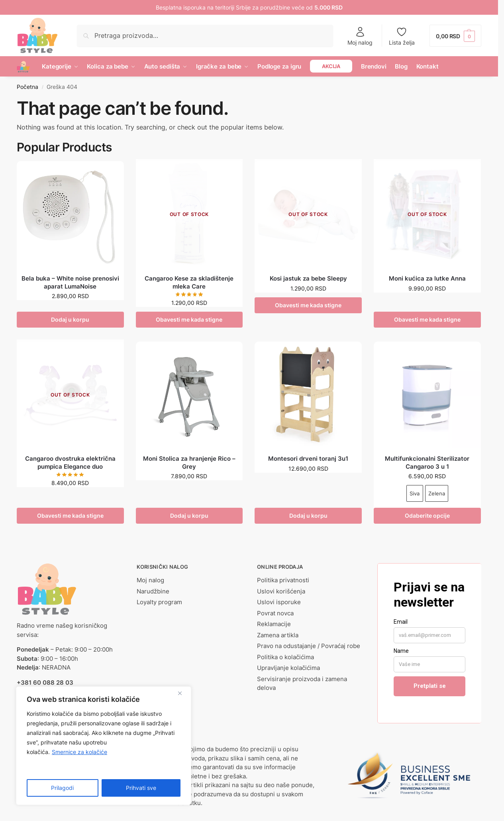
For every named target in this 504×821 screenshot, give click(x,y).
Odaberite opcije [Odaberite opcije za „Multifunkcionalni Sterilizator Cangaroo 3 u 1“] (427, 516)
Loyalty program (159, 602)
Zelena (437, 493)
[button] (455, 36)
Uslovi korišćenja (281, 591)
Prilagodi (62, 788)
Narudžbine (153, 591)
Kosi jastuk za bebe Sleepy (308, 278)
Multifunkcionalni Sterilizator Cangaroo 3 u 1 (427, 463)
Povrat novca (275, 613)
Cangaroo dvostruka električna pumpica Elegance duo (70, 463)
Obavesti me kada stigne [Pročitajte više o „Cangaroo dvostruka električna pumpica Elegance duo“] (70, 516)
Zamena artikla (278, 635)
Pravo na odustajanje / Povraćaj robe (309, 646)
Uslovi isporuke (279, 602)
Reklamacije (274, 624)
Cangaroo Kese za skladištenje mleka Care (189, 282)
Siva (415, 493)
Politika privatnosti (283, 580)
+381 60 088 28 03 (45, 683)
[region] (104, 746)
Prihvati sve (141, 788)
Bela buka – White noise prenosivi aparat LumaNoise (70, 282)
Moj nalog (360, 36)
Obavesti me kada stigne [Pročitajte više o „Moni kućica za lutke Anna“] (427, 319)
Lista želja (402, 36)
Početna (27, 87)
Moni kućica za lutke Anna (427, 278)
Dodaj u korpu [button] (70, 319)
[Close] (183, 693)
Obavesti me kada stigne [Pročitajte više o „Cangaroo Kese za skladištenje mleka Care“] (189, 319)
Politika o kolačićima (285, 657)
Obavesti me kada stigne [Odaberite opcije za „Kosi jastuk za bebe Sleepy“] (308, 305)
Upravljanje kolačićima (288, 668)
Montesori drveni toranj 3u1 (308, 459)
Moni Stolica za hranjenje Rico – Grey (189, 463)
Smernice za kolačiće (79, 752)
